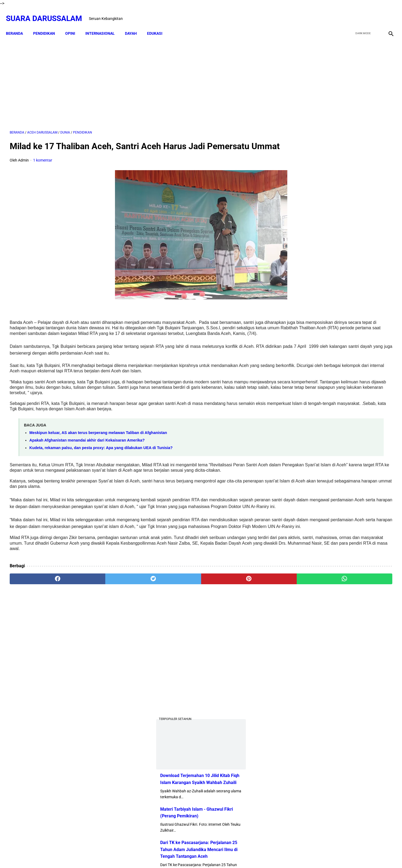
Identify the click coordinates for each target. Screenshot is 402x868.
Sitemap (201, 854)
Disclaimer (181, 854)
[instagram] (387, 13)
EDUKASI (158, 24)
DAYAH (135, 24)
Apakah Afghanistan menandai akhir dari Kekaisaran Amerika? (87, 459)
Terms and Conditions (232, 854)
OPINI (74, 24)
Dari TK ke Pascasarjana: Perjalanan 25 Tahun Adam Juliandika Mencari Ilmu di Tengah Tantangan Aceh (338, 255)
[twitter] (361, 13)
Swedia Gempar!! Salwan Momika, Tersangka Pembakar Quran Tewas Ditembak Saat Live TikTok (333, 295)
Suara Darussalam (48, 13)
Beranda (18, 24)
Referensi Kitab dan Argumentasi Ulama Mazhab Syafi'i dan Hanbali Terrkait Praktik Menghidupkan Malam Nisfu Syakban (350, 650)
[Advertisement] (139, 77)
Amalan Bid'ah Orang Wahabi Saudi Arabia (349, 454)
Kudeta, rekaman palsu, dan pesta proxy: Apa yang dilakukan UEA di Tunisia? (101, 467)
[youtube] (374, 13)
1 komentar (43, 169)
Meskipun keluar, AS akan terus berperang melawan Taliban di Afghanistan (98, 452)
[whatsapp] (236, 622)
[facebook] (349, 13)
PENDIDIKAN (48, 24)
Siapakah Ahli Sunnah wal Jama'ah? (343, 525)
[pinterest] (171, 622)
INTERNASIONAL (104, 24)
